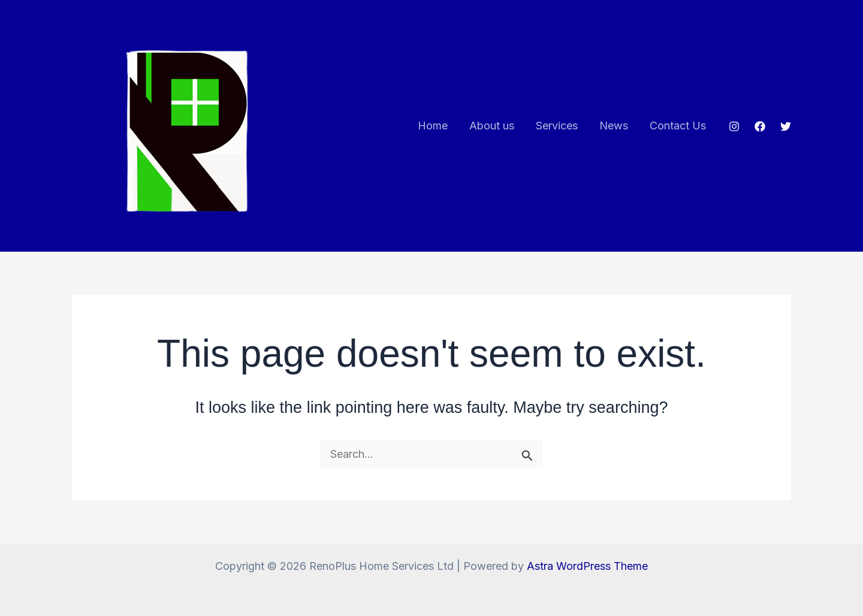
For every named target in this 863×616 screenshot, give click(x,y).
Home (433, 126)
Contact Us (678, 126)
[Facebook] (760, 126)
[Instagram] (734, 126)
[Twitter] (786, 126)
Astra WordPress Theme (587, 566)
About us (492, 126)
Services (557, 126)
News (614, 126)
